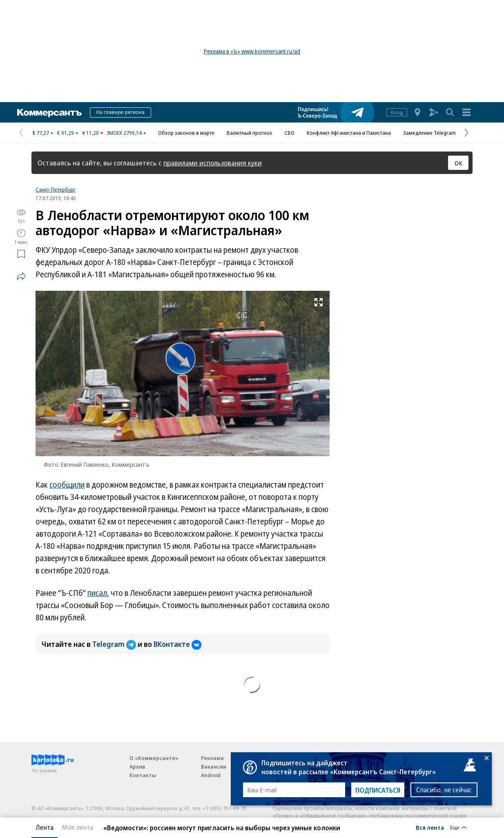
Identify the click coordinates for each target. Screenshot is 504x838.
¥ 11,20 (90, 133)
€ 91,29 (66, 133)
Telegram (115, 644)
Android (211, 775)
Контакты (143, 775)
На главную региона (120, 112)
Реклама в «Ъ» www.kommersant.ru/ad (252, 51)
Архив (137, 767)
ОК (458, 163)
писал (97, 593)
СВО (289, 133)
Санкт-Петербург (56, 189)
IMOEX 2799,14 (124, 133)
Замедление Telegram (429, 133)
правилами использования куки (213, 163)
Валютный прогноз (249, 133)
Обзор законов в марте (186, 133)
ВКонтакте (177, 644)
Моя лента (77, 827)
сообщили (67, 485)
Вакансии (214, 767)
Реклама (212, 758)
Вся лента (430, 827)
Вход (397, 112)
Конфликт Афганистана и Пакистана (349, 133)
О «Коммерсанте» (154, 758)
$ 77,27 (41, 133)
